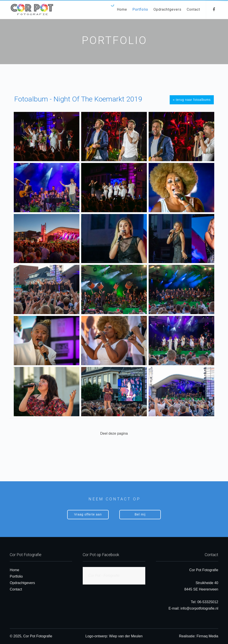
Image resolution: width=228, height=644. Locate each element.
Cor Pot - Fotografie (104, 576)
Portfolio (140, 9)
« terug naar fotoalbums (192, 100)
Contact (193, 9)
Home (122, 9)
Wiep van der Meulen (126, 636)
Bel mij (140, 514)
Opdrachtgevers (167, 9)
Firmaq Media (207, 636)
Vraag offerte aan (88, 514)
